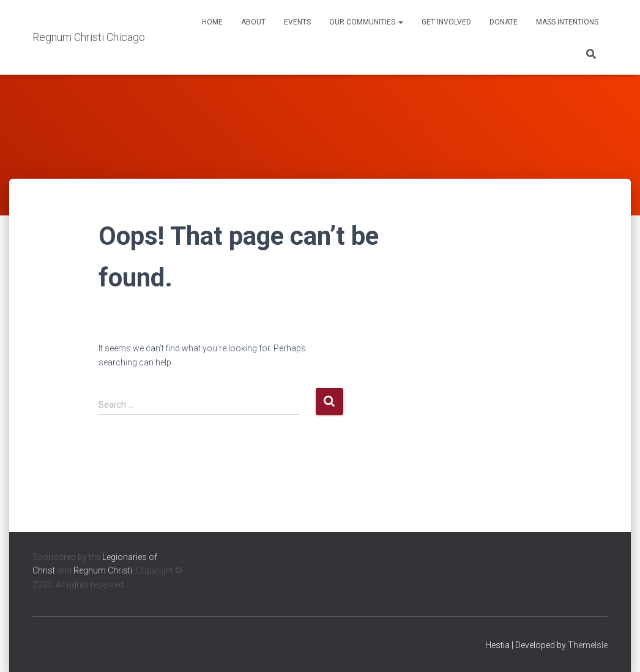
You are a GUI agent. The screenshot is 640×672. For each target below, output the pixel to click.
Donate (504, 22)
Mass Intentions (567, 22)
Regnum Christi (103, 570)
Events (297, 22)
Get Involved (446, 22)
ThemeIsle (588, 645)
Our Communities (366, 22)
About (253, 22)
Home (212, 22)
